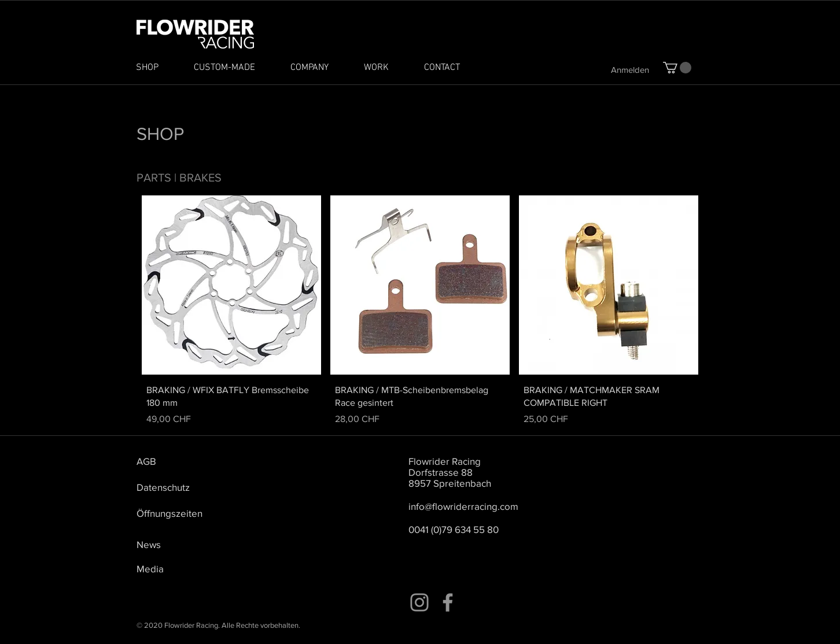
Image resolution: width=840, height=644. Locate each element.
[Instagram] (419, 602)
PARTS (154, 177)
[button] (677, 68)
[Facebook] (448, 602)
